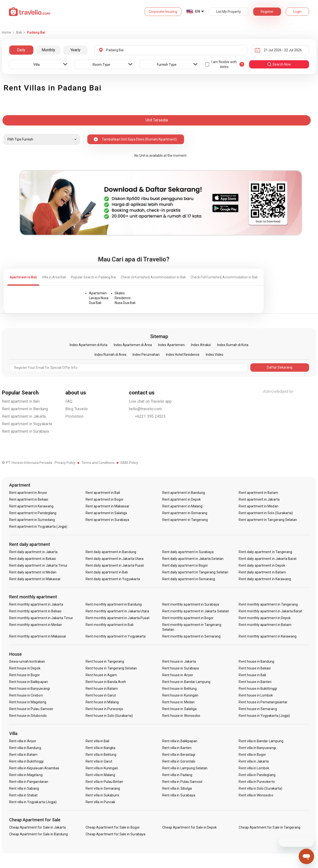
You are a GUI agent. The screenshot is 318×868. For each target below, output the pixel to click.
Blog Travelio (77, 409)
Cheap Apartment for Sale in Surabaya (115, 834)
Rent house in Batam (102, 689)
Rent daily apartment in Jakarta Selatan (193, 559)
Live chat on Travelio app (150, 401)
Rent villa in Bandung (25, 748)
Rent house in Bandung (256, 661)
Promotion (74, 416)
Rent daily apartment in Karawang (265, 579)
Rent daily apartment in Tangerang (265, 552)
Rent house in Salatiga (179, 709)
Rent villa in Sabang (24, 788)
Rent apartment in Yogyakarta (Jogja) (38, 527)
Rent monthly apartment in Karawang (268, 636)
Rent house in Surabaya (181, 668)
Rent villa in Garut (99, 761)
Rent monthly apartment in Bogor (188, 618)
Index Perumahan (146, 355)
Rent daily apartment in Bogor (185, 565)
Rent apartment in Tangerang (185, 520)
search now (279, 64)
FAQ (69, 401)
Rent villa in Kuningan (102, 768)
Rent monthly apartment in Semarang (192, 636)
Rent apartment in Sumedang (32, 520)
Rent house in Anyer (178, 675)
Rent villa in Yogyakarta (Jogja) (33, 802)
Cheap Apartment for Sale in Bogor (113, 827)
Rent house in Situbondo (28, 716)
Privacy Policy (65, 463)
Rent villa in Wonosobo (256, 795)
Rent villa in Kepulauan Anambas (34, 768)
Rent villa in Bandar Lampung (261, 741)
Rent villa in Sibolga (177, 788)
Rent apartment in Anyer (28, 493)
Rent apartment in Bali (21, 401)
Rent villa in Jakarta (254, 761)
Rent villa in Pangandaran (29, 782)
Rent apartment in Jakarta (24, 416)
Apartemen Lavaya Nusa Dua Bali (99, 298)
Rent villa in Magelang (26, 775)
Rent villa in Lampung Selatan (185, 768)
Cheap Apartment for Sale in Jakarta (38, 827)
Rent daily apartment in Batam (262, 572)
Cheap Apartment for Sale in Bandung (39, 834)
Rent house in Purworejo (104, 709)
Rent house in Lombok (256, 695)
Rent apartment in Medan (258, 506)
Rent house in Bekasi (255, 668)
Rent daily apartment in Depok (262, 565)
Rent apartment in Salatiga (106, 513)
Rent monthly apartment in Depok (265, 618)
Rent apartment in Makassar (107, 506)
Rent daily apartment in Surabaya (188, 552)
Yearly (75, 50)
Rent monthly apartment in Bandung (114, 604)
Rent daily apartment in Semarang (189, 579)
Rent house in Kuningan (180, 695)
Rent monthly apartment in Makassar (38, 636)
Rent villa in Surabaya (179, 795)
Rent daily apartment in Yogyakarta (113, 579)
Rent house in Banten (255, 682)
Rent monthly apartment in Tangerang (268, 604)
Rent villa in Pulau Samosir (182, 782)
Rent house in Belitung (179, 689)
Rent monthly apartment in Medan (36, 625)
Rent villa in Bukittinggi (26, 761)
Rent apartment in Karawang (31, 506)
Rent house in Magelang (28, 702)
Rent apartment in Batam (258, 493)
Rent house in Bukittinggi (258, 689)
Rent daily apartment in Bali (107, 572)
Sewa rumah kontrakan (27, 661)
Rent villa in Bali (97, 741)
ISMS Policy (129, 463)
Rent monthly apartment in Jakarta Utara (117, 611)
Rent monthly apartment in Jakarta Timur (41, 618)
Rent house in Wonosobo (181, 716)
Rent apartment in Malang (182, 506)
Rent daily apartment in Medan (33, 572)
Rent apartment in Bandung (25, 409)
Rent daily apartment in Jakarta (33, 552)
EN (198, 11)
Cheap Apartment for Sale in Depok (190, 827)
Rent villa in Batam (23, 755)
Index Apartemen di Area (133, 345)
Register (267, 12)
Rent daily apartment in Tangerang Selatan (195, 572)
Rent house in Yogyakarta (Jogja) (264, 716)
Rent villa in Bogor (252, 755)
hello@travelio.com (145, 409)
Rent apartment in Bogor (105, 499)
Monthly (48, 50)
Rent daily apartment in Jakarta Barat (268, 559)
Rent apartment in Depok (181, 499)
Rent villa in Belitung (101, 755)
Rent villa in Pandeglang (257, 775)
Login (297, 12)
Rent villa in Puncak (100, 802)
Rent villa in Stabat (23, 795)
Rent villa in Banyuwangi (257, 748)
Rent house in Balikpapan (29, 682)
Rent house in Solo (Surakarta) (109, 716)
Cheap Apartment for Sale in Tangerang (270, 827)
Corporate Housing (163, 12)
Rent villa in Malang (100, 775)
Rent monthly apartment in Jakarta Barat (270, 611)
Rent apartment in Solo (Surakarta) (266, 513)
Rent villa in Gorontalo (179, 761)
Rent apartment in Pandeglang (33, 513)
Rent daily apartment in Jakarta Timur (38, 565)
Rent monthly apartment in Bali (110, 625)
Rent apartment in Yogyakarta (27, 424)
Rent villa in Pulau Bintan (104, 782)
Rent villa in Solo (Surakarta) (260, 788)
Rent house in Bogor (25, 675)
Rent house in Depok (25, 668)
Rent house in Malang (102, 702)
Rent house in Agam (101, 675)
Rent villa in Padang (177, 775)
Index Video (215, 355)
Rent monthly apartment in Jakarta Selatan (196, 611)
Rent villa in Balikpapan (180, 741)
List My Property (229, 12)
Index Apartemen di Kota (89, 345)
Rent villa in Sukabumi (102, 795)
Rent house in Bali (252, 675)
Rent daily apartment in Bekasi (33, 559)
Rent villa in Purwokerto (257, 782)
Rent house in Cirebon (26, 695)
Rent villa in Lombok (254, 768)
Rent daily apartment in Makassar (35, 579)
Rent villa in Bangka (100, 748)
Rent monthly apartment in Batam (265, 625)
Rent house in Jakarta (179, 661)
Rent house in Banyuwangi (30, 689)
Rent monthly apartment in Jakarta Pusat (118, 618)
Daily (21, 50)
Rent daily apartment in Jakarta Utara (115, 559)
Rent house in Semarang (258, 709)
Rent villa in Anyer (23, 741)
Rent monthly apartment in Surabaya (191, 604)
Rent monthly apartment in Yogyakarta (116, 636)
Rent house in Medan (178, 702)
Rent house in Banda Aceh (106, 682)
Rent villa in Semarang (103, 788)
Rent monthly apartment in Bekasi (35, 611)
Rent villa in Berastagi (179, 755)
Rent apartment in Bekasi (29, 499)
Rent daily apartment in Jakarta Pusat (115, 565)
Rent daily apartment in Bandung (111, 552)
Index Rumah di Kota (233, 345)
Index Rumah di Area (110, 355)
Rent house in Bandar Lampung (186, 682)
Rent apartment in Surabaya (26, 431)
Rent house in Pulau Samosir (31, 709)
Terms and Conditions (98, 463)
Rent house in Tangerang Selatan (111, 668)
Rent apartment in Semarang (185, 513)
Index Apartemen (171, 345)
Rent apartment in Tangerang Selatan (268, 520)
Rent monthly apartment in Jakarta (36, 604)
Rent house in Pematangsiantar (263, 702)
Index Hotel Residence (183, 355)
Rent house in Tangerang (105, 661)
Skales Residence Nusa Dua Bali (125, 298)
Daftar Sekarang (280, 367)
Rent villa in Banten (177, 748)
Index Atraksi (201, 345)
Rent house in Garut (101, 695)
